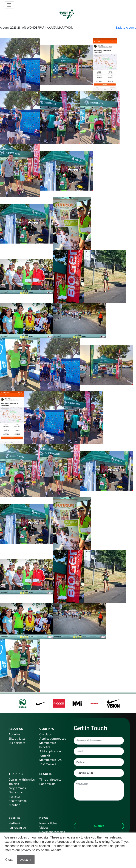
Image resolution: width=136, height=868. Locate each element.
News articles (48, 823)
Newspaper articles (52, 832)
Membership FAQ (51, 760)
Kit (48, 756)
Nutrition (14, 805)
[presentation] (99, 809)
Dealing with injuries (22, 780)
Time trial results (50, 780)
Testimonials (48, 764)
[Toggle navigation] (9, 5)
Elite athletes (17, 739)
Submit (99, 826)
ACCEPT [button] (26, 860)
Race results (47, 784)
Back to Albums (126, 28)
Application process (53, 739)
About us (14, 734)
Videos (44, 828)
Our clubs (46, 734)
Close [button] (9, 860)
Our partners (17, 743)
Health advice (18, 801)
